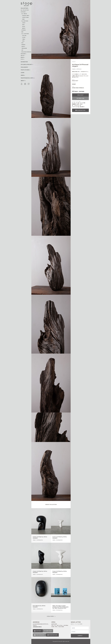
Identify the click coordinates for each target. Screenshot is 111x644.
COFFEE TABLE (26, 17)
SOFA (23, 25)
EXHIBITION (24, 62)
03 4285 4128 (80, 98)
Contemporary (40, 540)
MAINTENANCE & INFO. (27, 78)
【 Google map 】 (37, 627)
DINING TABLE (26, 16)
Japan (74, 69)
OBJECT (23, 46)
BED (22, 32)
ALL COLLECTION (25, 10)
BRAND (22, 57)
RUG (22, 43)
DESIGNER (23, 54)
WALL (23, 41)
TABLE (24, 39)
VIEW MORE (50, 616)
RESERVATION (81, 110)
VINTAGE (82, 91)
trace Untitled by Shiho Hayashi (40, 537)
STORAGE (24, 30)
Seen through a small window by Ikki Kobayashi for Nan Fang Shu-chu (60, 607)
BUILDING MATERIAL (26, 52)
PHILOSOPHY (24, 67)
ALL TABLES (24, 14)
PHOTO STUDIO (25, 70)
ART (22, 50)
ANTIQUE (75, 91)
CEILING (24, 36)
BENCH (24, 28)
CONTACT (38, 631)
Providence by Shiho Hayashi (39, 606)
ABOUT (23, 81)
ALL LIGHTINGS (25, 34)
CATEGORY (23, 12)
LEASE (23, 73)
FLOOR (24, 37)
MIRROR (23, 45)
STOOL (24, 26)
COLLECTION (24, 8)
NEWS (22, 75)
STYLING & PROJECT (26, 64)
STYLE (22, 59)
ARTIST (22, 56)
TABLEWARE (24, 48)
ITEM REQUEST (40, 635)
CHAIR (24, 23)
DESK (23, 19)
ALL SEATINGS (25, 21)
